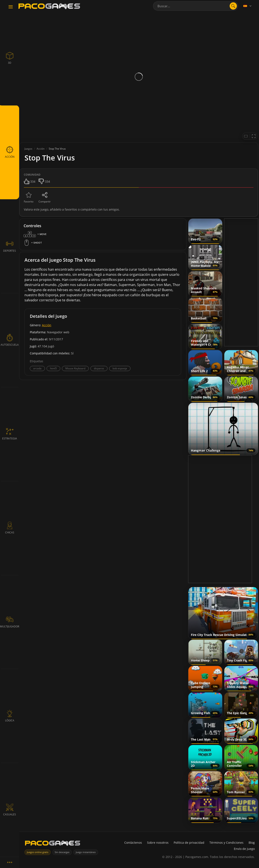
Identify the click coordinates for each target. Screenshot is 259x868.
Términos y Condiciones (226, 843)
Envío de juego (244, 849)
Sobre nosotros (158, 843)
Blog (252, 843)
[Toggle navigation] (11, 7)
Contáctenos (133, 843)
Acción (47, 325)
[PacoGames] (53, 844)
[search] (233, 6)
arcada (37, 368)
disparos (99, 368)
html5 (53, 368)
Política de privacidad (189, 843)
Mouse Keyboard (75, 368)
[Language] (248, 6)
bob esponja (120, 368)
